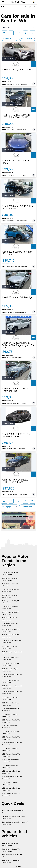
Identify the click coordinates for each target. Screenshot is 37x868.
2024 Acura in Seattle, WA (10, 715)
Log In (27, 7)
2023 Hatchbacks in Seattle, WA (12, 693)
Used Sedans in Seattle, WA (11, 850)
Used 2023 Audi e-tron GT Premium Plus (16, 390)
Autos (3, 7)
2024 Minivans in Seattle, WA (11, 772)
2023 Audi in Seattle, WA (10, 619)
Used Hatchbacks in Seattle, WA (12, 856)
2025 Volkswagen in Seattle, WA (12, 687)
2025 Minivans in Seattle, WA (11, 789)
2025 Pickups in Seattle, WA (11, 721)
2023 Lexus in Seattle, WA (10, 647)
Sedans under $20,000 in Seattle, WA (14, 817)
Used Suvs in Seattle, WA (10, 844)
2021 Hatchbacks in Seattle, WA (12, 778)
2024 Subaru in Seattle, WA (11, 659)
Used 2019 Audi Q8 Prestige (17, 297)
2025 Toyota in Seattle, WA (11, 602)
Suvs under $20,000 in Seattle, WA (13, 812)
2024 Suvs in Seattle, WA (10, 573)
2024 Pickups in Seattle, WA (11, 710)
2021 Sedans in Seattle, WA (11, 761)
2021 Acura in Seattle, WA (10, 749)
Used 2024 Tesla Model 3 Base (16, 162)
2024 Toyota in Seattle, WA (11, 591)
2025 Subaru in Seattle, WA (11, 704)
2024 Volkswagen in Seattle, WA (12, 642)
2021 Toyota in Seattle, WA (11, 681)
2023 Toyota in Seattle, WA (11, 613)
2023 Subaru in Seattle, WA (11, 664)
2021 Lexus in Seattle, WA (10, 727)
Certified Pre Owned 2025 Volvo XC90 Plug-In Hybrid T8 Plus (18, 345)
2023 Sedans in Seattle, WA (11, 630)
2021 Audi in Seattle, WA (10, 766)
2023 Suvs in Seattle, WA (10, 579)
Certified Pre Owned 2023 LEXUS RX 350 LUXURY (16, 116)
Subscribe (33, 7)
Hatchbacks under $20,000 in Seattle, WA (15, 823)
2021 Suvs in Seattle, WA (10, 596)
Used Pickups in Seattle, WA (11, 861)
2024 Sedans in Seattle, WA (11, 608)
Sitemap (19, 867)
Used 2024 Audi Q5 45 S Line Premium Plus (18, 207)
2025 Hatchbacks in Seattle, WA (12, 744)
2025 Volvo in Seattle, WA (10, 670)
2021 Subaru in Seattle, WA (11, 732)
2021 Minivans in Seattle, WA (11, 795)
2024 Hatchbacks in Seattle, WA (12, 676)
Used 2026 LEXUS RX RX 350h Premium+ (16, 435)
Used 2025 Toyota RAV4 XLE (18, 69)
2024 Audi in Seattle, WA (10, 625)
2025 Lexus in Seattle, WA (10, 698)
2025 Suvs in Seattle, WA (10, 585)
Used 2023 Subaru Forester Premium (17, 253)
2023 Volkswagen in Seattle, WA (12, 653)
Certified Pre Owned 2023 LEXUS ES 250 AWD (16, 481)
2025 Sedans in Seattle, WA (11, 636)
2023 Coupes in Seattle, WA (11, 783)
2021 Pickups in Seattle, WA (11, 755)
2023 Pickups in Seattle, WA (11, 738)
